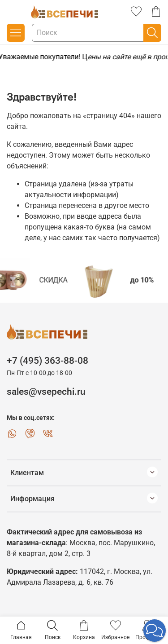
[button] (155, 631)
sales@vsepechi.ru (46, 392)
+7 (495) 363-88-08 (47, 361)
